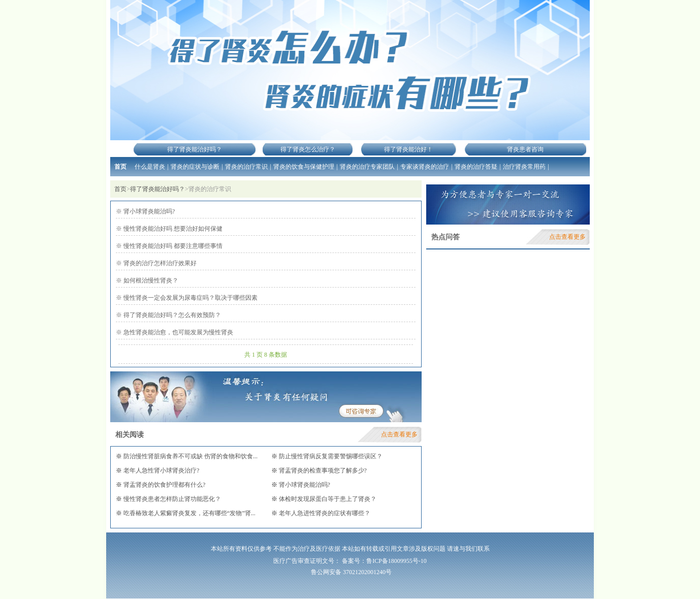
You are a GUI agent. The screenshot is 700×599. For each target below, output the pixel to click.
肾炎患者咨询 (525, 149)
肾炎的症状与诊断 (195, 167)
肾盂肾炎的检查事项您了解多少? (322, 470)
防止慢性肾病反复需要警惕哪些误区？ (330, 456)
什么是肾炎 (150, 167)
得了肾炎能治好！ (408, 149)
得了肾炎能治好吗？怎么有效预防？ (171, 315)
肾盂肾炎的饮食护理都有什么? (164, 485)
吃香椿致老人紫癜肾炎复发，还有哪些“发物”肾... (189, 513)
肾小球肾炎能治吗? (148, 211)
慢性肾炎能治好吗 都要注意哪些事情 (172, 246)
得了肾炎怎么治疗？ (308, 149)
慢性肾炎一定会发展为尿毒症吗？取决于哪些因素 (190, 298)
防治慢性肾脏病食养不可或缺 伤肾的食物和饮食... (190, 456)
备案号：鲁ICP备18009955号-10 (384, 561)
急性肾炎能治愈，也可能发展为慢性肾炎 (178, 332)
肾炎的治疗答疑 (476, 167)
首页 (120, 167)
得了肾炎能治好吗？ (195, 149)
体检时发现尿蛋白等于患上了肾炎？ (327, 499)
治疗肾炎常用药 (524, 167)
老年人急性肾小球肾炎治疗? (161, 470)
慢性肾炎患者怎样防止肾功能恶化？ (171, 499)
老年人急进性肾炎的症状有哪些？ (324, 513)
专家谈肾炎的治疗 (425, 167)
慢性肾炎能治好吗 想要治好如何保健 (172, 229)
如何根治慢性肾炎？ (150, 280)
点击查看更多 (399, 434)
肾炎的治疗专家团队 (367, 167)
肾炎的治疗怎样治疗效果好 (159, 263)
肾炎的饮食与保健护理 (304, 167)
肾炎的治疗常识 (246, 167)
